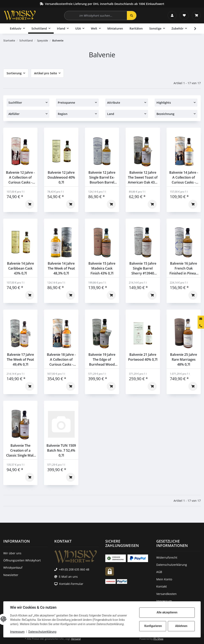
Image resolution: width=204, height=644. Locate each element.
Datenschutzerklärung (42, 632)
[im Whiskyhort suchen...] (96, 15)
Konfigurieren (153, 626)
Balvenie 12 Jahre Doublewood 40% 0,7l (61, 177)
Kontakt (162, 586)
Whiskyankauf (13, 568)
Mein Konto (164, 579)
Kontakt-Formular (71, 584)
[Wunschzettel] (184, 15)
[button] (172, 15)
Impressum (17, 632)
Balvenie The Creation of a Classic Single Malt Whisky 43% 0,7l (20, 451)
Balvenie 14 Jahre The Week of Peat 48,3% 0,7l (61, 268)
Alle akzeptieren (167, 612)
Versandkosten (166, 594)
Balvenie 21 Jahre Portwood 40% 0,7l (143, 357)
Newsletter (11, 575)
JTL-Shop (158, 639)
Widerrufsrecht (167, 557)
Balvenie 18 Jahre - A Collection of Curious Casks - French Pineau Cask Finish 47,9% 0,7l (61, 360)
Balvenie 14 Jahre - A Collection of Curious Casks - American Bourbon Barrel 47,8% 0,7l (184, 177)
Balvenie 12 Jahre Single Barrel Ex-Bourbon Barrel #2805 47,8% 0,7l (102, 177)
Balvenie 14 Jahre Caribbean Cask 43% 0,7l (20, 268)
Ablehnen (181, 626)
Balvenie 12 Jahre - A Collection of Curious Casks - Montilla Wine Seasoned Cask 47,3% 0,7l (20, 177)
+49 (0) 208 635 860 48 (74, 569)
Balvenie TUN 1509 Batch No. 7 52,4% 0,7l (61, 450)
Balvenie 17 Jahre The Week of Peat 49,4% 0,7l (20, 359)
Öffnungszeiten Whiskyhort (22, 560)
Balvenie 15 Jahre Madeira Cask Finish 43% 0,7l (102, 268)
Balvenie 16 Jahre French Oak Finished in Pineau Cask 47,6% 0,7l (184, 268)
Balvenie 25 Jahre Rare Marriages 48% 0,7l (184, 359)
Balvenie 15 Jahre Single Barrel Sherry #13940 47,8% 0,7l (143, 268)
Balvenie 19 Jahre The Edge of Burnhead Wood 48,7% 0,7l (102, 360)
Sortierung (14, 73)
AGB (159, 572)
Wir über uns (12, 553)
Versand (76, 639)
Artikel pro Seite (46, 73)
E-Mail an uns (68, 577)
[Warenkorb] (196, 15)
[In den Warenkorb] (30, 204)
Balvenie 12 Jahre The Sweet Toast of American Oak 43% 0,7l (143, 177)
